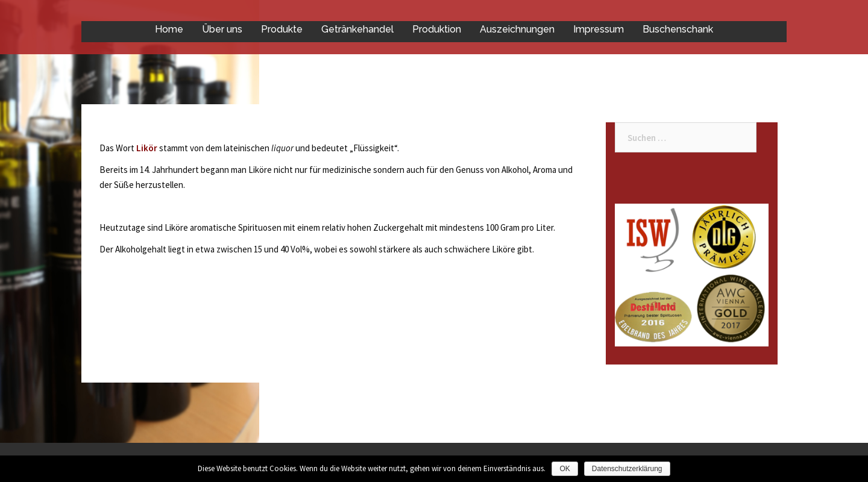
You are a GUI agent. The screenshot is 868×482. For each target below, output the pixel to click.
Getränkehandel (357, 29)
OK (565, 469)
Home (169, 29)
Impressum (599, 29)
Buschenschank (678, 29)
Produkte (282, 29)
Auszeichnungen (517, 29)
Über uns (222, 29)
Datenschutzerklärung (627, 469)
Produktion (437, 29)
